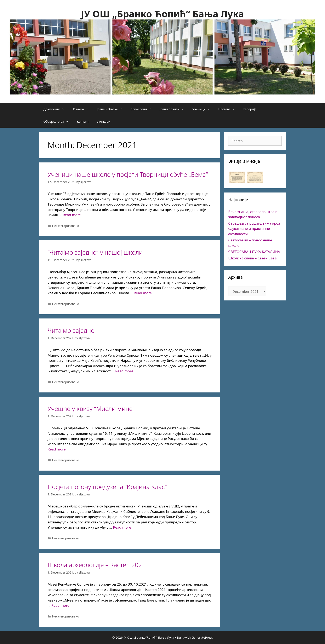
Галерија (250, 109)
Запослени (143, 109)
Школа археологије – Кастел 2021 (97, 565)
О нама (83, 109)
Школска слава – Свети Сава (252, 258)
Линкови (104, 121)
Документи (56, 109)
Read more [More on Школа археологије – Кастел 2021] (60, 605)
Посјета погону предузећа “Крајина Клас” (107, 487)
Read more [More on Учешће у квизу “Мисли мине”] (57, 449)
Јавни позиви (174, 109)
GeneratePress (202, 637)
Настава (229, 109)
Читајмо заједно (71, 330)
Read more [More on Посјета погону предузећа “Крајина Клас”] (122, 527)
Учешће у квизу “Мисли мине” (91, 409)
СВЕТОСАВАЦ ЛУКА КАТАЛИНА (254, 252)
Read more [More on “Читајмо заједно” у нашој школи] (143, 293)
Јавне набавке (112, 109)
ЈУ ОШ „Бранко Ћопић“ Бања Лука (162, 14)
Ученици (203, 109)
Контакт (83, 121)
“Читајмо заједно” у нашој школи (95, 252)
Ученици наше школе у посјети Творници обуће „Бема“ (128, 174)
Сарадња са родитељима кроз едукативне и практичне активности (254, 229)
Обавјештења (58, 121)
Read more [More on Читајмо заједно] (124, 371)
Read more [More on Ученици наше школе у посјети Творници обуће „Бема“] (72, 215)
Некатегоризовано (65, 226)
